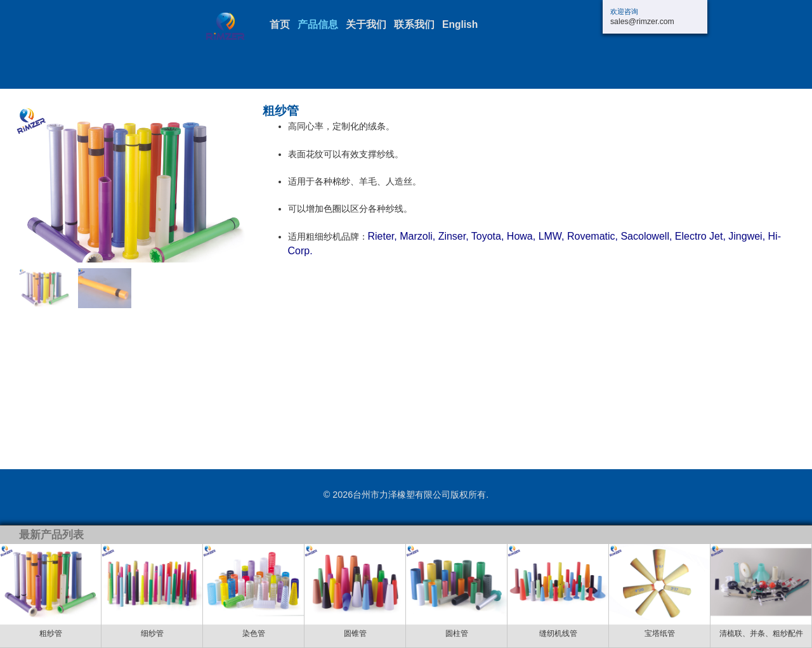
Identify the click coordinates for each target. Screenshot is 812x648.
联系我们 (414, 24)
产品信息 (318, 24)
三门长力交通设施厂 (238, 27)
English (460, 24)
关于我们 (366, 24)
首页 (280, 24)
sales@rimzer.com (642, 22)
